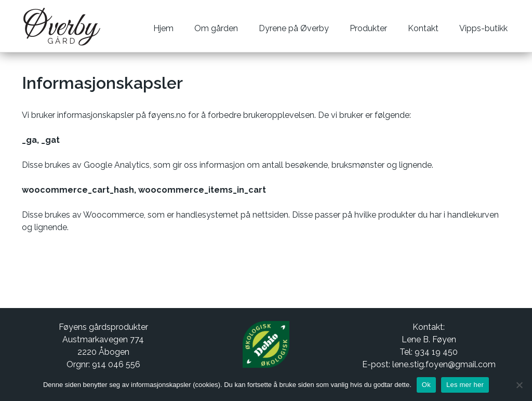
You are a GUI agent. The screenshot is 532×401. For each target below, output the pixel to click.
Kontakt (423, 28)
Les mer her (465, 385)
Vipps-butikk (483, 28)
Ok (426, 385)
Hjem (163, 28)
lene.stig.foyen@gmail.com (444, 364)
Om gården (216, 28)
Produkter (368, 28)
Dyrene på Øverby (294, 28)
